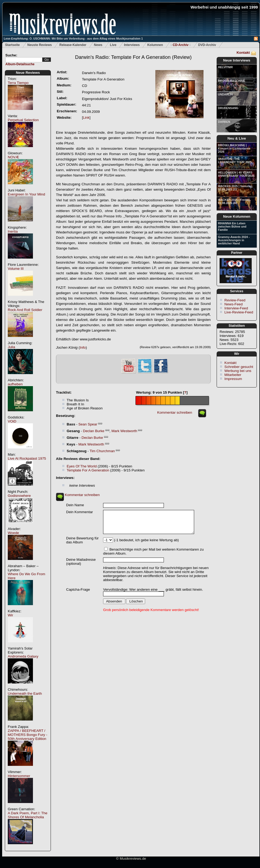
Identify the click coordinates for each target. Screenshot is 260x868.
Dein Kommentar (80, 512)
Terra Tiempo (18, 83)
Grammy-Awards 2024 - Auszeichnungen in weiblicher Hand (234, 240)
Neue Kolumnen (237, 216)
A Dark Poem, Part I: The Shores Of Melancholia (28, 815)
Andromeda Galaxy (23, 656)
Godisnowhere (19, 496)
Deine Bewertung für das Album (82, 540)
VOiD (12, 421)
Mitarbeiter (233, 375)
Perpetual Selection (23, 120)
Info (83, 347)
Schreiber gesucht (239, 367)
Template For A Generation (88, 470)
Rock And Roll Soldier (25, 310)
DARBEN (224, 122)
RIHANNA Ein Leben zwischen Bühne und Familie (232, 226)
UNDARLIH (225, 94)
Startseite (12, 45)
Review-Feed (235, 300)
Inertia (13, 231)
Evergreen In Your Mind (26, 194)
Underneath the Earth (25, 694)
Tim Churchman (102, 451)
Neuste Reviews (39, 45)
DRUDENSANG (228, 108)
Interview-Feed (236, 308)
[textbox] (24, 60)
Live (113, 45)
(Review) (133, 57)
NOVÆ (13, 157)
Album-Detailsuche (20, 64)
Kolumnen (155, 45)
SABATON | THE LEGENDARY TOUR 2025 (235, 160)
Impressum (233, 379)
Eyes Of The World (82, 466)
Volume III (16, 269)
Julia (11, 347)
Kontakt (243, 53)
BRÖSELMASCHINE (231, 81)
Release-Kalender (73, 45)
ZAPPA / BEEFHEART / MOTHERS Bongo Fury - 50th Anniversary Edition (27, 735)
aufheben (15, 384)
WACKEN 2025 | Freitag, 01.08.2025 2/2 (234, 201)
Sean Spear (88, 424)
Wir (10, 615)
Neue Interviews (237, 60)
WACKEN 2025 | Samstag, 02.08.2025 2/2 (235, 188)
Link (86, 118)
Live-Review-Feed (239, 312)
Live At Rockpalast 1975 (27, 458)
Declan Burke (94, 431)
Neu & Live (237, 138)
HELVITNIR (225, 67)
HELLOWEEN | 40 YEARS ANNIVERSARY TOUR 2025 (236, 174)
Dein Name (75, 505)
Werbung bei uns (238, 371)
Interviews (132, 45)
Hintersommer (19, 776)
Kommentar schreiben (175, 412)
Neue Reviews (28, 73)
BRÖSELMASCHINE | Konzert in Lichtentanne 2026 (234, 148)
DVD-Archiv (207, 45)
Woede (13, 533)
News (98, 45)
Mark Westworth (124, 431)
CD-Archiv (181, 45)
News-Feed (233, 304)
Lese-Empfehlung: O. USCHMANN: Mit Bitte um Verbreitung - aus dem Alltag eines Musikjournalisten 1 (73, 39)
